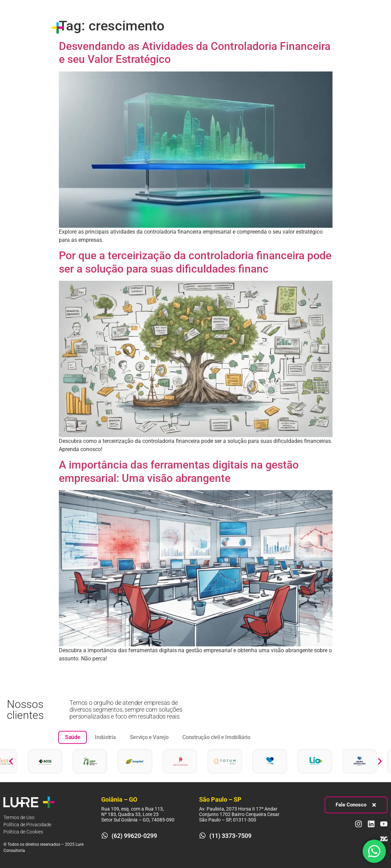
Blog (74, 35)
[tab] (73, 737)
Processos (164, 20)
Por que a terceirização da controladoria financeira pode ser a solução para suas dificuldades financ (195, 262)
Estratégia (120, 20)
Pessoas (207, 20)
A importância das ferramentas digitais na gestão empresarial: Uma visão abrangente (179, 471)
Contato (100, 35)
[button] (11, 761)
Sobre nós (80, 20)
